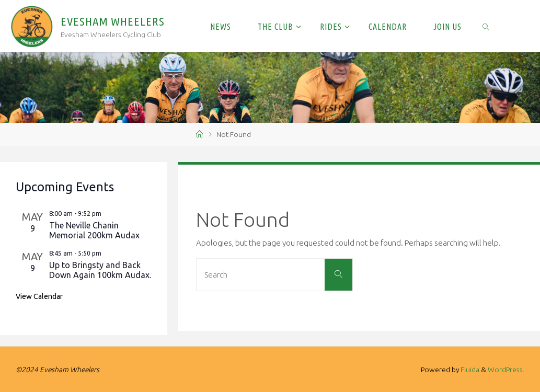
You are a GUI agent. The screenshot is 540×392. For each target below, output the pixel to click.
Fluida (469, 370)
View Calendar (39, 296)
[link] (486, 26)
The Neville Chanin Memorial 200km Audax (94, 230)
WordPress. (506, 370)
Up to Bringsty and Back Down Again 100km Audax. (100, 270)
